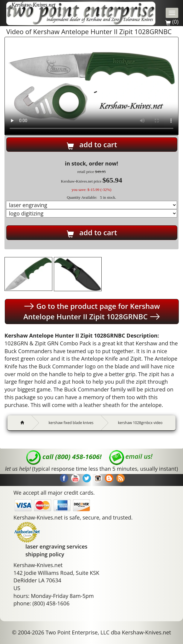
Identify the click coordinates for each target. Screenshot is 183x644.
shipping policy (45, 554)
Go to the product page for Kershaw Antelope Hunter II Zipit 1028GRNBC (92, 311)
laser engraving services (56, 546)
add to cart (92, 145)
